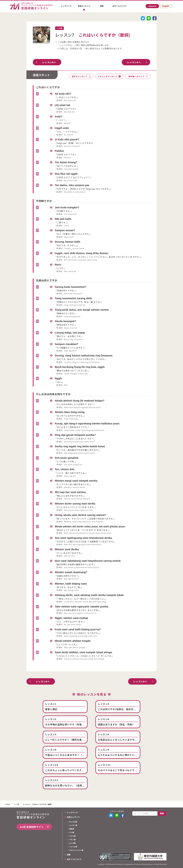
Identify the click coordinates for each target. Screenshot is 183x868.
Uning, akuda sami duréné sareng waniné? (81, 515)
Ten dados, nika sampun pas (72, 185)
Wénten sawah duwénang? (71, 572)
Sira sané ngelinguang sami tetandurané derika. (84, 538)
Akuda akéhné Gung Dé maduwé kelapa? (80, 401)
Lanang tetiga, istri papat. (70, 333)
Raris (58, 265)
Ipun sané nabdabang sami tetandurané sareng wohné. (88, 561)
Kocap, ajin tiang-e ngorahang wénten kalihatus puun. (87, 424)
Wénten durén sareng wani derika (75, 504)
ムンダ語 (72, 843)
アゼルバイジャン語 (76, 850)
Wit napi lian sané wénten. (71, 492)
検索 (102, 6)
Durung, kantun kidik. (68, 242)
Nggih (58, 378)
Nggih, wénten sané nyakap (71, 618)
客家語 (72, 829)
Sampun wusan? (65, 230)
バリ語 (16, 804)
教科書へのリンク (136, 76)
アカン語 (72, 840)
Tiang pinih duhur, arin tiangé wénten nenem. (82, 310)
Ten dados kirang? (66, 162)
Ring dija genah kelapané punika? (75, 435)
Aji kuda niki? (63, 94)
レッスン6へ (49, 62)
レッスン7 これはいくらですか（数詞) (37, 804)
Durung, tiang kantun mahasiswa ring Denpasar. (84, 356)
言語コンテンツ (84, 6)
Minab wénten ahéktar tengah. (73, 641)
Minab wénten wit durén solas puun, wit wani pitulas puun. (90, 526)
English (166, 6)
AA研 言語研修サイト (32, 827)
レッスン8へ (134, 62)
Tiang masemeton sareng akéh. (74, 298)
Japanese (152, 6)
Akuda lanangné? (65, 321)
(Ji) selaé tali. (63, 105)
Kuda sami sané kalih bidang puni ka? (78, 629)
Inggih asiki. (62, 128)
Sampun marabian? (67, 344)
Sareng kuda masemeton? (71, 287)
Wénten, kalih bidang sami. (71, 584)
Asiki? (59, 117)
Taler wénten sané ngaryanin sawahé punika (82, 607)
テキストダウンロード (108, 76)
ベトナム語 (73, 847)
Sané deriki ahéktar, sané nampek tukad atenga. (84, 652)
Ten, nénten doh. (65, 469)
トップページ (66, 6)
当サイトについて (120, 6)
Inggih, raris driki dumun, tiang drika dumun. (82, 253)
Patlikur (59, 151)
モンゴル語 (73, 822)
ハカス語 (72, 836)
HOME (7, 805)
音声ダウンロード (80, 76)
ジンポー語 (73, 825)
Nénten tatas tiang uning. (70, 412)
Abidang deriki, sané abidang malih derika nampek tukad (89, 595)
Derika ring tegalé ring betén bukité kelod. (80, 446)
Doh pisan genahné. (67, 458)
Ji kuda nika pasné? (67, 139)
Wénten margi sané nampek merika (76, 481)
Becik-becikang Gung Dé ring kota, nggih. (80, 367)
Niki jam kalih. (63, 219)
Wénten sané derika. (67, 549)
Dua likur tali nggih (66, 174)
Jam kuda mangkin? (67, 207)
